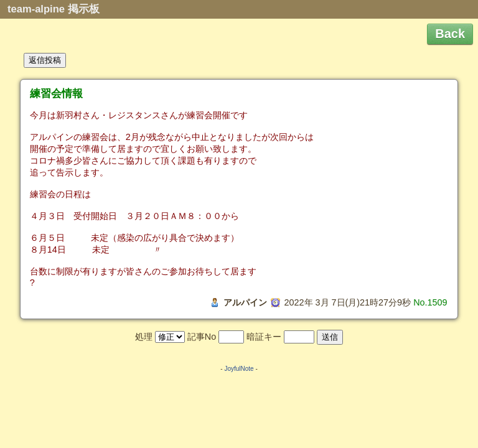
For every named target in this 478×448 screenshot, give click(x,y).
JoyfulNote (239, 369)
